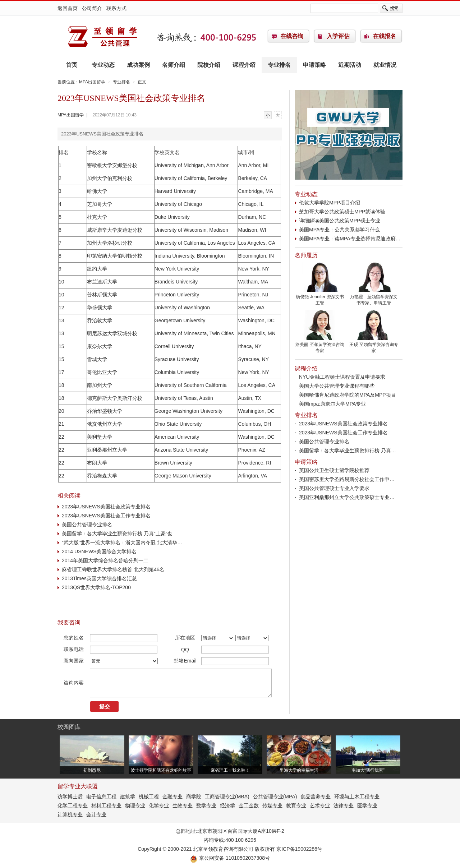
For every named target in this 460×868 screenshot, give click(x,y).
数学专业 (206, 805)
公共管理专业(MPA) (275, 797)
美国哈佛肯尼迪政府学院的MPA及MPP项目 (348, 395)
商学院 (194, 797)
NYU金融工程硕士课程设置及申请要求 (342, 377)
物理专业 (135, 805)
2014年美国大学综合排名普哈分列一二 (105, 560)
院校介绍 (209, 65)
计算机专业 (70, 814)
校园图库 (69, 727)
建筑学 (128, 797)
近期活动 (350, 65)
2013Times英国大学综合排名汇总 (99, 578)
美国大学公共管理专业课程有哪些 (337, 386)
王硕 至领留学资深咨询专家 (374, 345)
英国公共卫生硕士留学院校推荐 (334, 470)
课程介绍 (244, 65)
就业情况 (385, 65)
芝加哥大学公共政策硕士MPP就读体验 (342, 212)
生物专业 (183, 805)
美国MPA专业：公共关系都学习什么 (339, 230)
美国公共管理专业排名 (87, 525)
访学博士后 (70, 797)
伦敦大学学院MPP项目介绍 (330, 203)
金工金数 (249, 805)
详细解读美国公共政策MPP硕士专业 (340, 221)
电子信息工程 (101, 797)
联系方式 (116, 8)
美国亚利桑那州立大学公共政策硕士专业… (347, 497)
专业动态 (103, 65)
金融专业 (172, 797)
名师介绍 (174, 65)
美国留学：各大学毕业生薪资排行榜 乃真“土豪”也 (117, 534)
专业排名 (279, 65)
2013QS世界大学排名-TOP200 (96, 587)
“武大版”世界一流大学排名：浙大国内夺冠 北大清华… (122, 542)
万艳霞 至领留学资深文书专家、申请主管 (374, 298)
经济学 (227, 805)
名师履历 (306, 255)
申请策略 (314, 65)
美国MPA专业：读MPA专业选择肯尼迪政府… (350, 239)
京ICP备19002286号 (299, 849)
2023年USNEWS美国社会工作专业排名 (106, 516)
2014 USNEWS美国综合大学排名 (99, 551)
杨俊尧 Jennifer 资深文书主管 (320, 298)
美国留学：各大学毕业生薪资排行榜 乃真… (348, 451)
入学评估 (338, 36)
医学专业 (367, 805)
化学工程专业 (73, 805)
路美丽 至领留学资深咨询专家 (320, 345)
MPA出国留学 (102, 36)
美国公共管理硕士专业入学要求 (334, 488)
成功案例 (138, 65)
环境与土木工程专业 (357, 797)
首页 (72, 65)
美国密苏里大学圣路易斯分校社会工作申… (347, 479)
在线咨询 (292, 36)
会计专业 (96, 814)
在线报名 (385, 36)
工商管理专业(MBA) (227, 797)
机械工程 (149, 797)
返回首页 (68, 8)
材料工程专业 (106, 805)
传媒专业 (272, 805)
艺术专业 (320, 805)
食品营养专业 (316, 797)
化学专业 (159, 805)
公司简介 (92, 8)
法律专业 (344, 805)
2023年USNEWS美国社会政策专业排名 (106, 507)
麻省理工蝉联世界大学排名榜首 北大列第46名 (113, 569)
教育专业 (296, 805)
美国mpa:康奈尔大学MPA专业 (332, 404)
